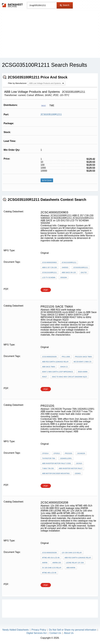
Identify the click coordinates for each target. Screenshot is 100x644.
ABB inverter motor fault (71, 468)
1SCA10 (79, 463)
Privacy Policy (39, 630)
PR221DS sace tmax (83, 357)
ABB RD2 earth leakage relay (55, 362)
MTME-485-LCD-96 (49, 573)
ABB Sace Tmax (49, 367)
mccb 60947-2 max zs (82, 362)
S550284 (64, 277)
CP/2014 (45, 453)
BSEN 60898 (83, 372)
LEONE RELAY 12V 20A (75, 563)
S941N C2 (64, 367)
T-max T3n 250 (48, 468)
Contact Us (55, 633)
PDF (46, 290)
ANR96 (45, 563)
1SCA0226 (81, 453)
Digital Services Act (37, 633)
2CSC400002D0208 (49, 553)
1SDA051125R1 (66, 458)
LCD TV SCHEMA (49, 277)
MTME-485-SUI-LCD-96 (51, 558)
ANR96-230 (57, 563)
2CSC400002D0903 (49, 262)
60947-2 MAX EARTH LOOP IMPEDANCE (58, 372)
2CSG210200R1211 (69, 262)
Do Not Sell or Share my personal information (73, 630)
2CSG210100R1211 (49, 272)
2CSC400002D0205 (49, 357)
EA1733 (84, 272)
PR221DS (68, 453)
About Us (69, 633)
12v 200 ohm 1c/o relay (72, 553)
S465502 (65, 267)
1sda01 (78, 473)
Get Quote (47, 180)
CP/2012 (57, 453)
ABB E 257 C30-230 (49, 267)
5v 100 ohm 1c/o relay (52, 568)
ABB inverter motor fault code (57, 463)
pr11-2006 (66, 357)
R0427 (45, 377)
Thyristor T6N (49, 458)
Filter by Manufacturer (17, 83)
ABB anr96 (71, 568)
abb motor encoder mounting (56, 473)
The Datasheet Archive (12, 5)
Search (65, 5)
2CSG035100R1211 (51, 114)
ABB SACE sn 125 (69, 272)
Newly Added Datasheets (16, 630)
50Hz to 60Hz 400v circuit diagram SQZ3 (69, 377)
